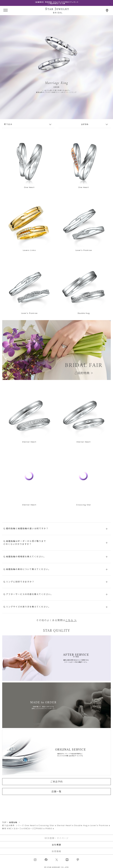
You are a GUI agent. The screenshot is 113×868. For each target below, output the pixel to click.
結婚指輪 (13, 822)
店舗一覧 (56, 796)
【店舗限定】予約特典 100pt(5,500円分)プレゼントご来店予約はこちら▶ (56, 3)
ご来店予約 (57, 786)
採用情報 (56, 851)
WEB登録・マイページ (57, 838)
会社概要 (56, 845)
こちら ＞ (71, 625)
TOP (4, 822)
